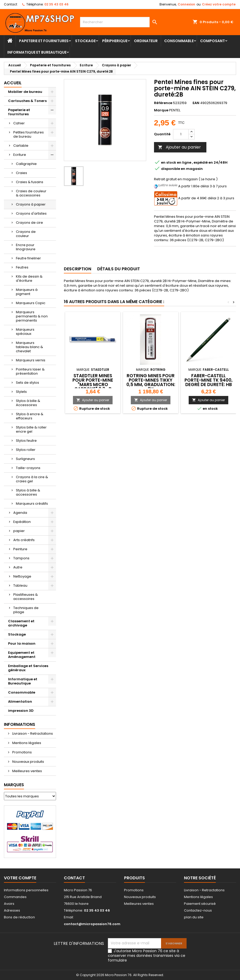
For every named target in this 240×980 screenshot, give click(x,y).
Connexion (186, 4)
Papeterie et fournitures (44, 41)
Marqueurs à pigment (27, 292)
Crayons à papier (31, 204)
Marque (161, 110)
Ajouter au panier (179, 147)
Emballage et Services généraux (28, 668)
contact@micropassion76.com (92, 924)
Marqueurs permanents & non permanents (32, 316)
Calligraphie (26, 164)
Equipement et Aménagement (22, 655)
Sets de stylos (27, 383)
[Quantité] (181, 134)
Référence (163, 103)
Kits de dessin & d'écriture (29, 278)
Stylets (21, 392)
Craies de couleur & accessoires (31, 193)
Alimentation (20, 702)
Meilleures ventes (27, 771)
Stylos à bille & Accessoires (28, 403)
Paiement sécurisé (200, 904)
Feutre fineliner (28, 258)
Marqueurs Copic (31, 303)
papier (19, 531)
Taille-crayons (28, 468)
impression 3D (21, 711)
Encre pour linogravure (26, 247)
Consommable (179, 41)
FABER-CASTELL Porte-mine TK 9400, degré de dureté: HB (208, 380)
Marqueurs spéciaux (25, 332)
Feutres (22, 267)
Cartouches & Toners (27, 101)
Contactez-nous (198, 910)
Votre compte (20, 878)
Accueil (13, 83)
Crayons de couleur (26, 234)
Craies (21, 173)
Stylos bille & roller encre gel (31, 429)
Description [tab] (78, 269)
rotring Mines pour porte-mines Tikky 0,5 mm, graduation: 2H (151, 382)
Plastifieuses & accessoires (26, 597)
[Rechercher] (120, 22)
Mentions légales (26, 743)
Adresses (12, 910)
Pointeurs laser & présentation (30, 371)
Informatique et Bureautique (37, 52)
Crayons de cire (29, 223)
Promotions (22, 752)
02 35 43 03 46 (56, 4)
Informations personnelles (26, 890)
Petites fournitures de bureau (29, 134)
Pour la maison (22, 643)
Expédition (22, 522)
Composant (213, 41)
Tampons (21, 558)
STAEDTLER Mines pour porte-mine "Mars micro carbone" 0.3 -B (93, 382)
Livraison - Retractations (32, 734)
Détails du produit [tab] (119, 269)
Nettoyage (22, 576)
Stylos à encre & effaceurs (30, 416)
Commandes (15, 897)
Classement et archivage (21, 623)
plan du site (194, 917)
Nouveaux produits (28, 762)
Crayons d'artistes (31, 213)
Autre (18, 567)
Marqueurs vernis (31, 360)
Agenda (20, 513)
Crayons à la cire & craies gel (32, 479)
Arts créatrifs (24, 540)
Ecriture (20, 155)
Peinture (20, 549)
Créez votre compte (219, 4)
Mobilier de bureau (25, 92)
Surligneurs (25, 459)
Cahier (19, 123)
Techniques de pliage (26, 610)
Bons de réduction (19, 917)
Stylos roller (26, 450)
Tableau (20, 585)
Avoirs (9, 904)
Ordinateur (146, 41)
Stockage (85, 41)
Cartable (21, 146)
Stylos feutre (26, 441)
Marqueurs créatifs (32, 504)
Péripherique (115, 41)
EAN (196, 103)
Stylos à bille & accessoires (28, 492)
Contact (11, 4)
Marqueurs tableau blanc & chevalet (29, 347)
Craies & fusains (30, 182)
